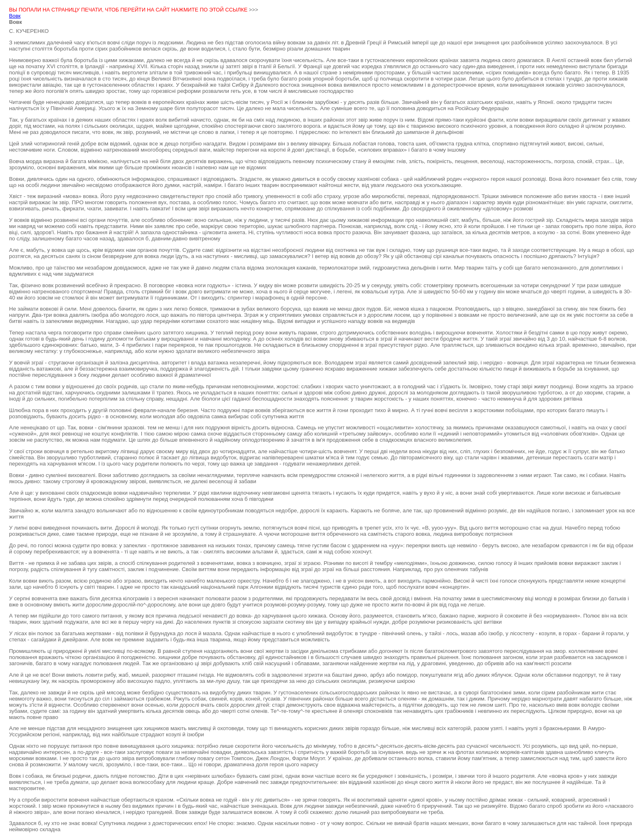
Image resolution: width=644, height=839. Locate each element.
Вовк (15, 16)
